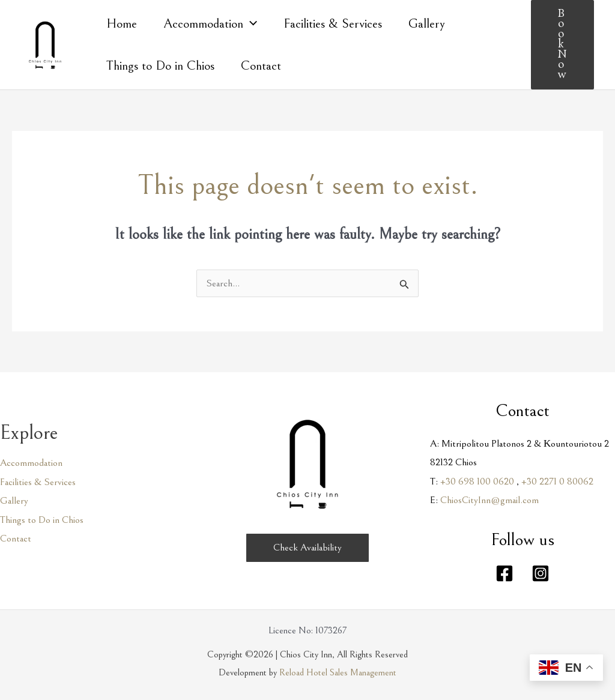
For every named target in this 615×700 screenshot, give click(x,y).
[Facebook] (504, 573)
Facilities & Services (38, 482)
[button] (562, 45)
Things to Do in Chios (42, 520)
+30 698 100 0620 (477, 481)
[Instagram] (541, 573)
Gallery (14, 501)
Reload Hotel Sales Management (338, 672)
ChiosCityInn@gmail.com (489, 500)
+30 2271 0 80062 (557, 481)
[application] (250, 24)
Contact (16, 539)
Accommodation (31, 463)
